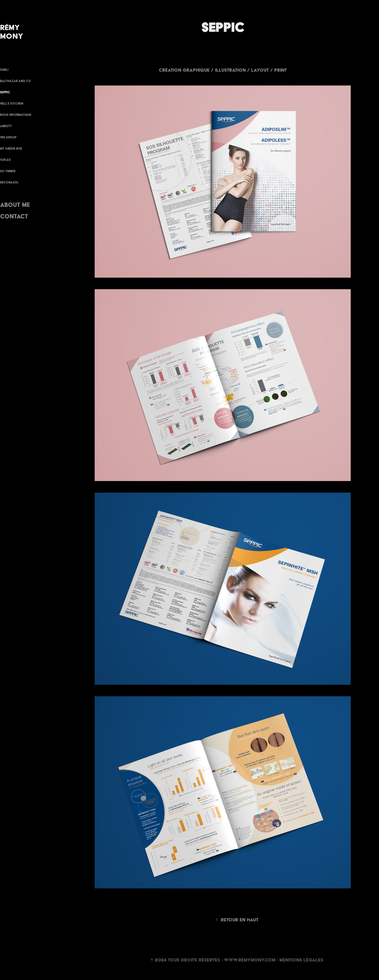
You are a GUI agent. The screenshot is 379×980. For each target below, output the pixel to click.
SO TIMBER (8, 171)
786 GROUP (8, 137)
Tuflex (5, 160)
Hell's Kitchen (12, 104)
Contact (14, 216)
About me (15, 205)
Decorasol (9, 182)
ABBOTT (6, 126)
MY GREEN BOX (11, 149)
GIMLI (4, 70)
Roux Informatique (16, 115)
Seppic (5, 92)
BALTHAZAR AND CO (15, 81)
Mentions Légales (301, 960)
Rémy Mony (12, 32)
